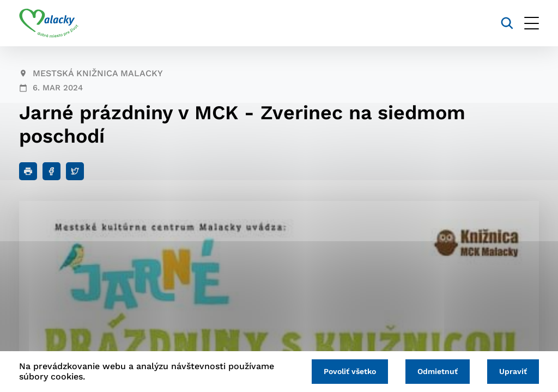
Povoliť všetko (350, 371)
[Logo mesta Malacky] (49, 23)
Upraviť (513, 371)
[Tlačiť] (28, 171)
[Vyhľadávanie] (507, 23)
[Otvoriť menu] (532, 23)
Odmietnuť (438, 371)
